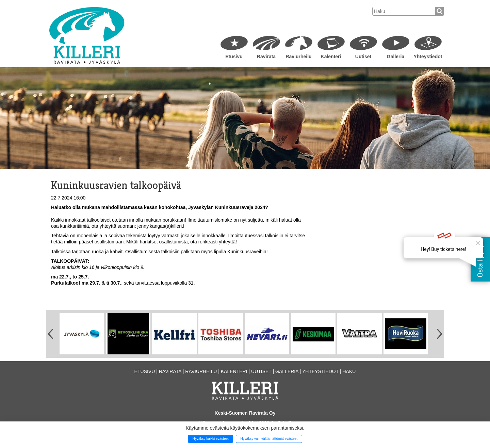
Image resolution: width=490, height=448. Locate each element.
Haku (349, 371)
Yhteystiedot (428, 57)
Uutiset (363, 57)
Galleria (396, 57)
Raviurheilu (298, 57)
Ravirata (266, 57)
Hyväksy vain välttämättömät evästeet (269, 439)
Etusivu (234, 57)
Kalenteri (331, 57)
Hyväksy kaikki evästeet (211, 439)
